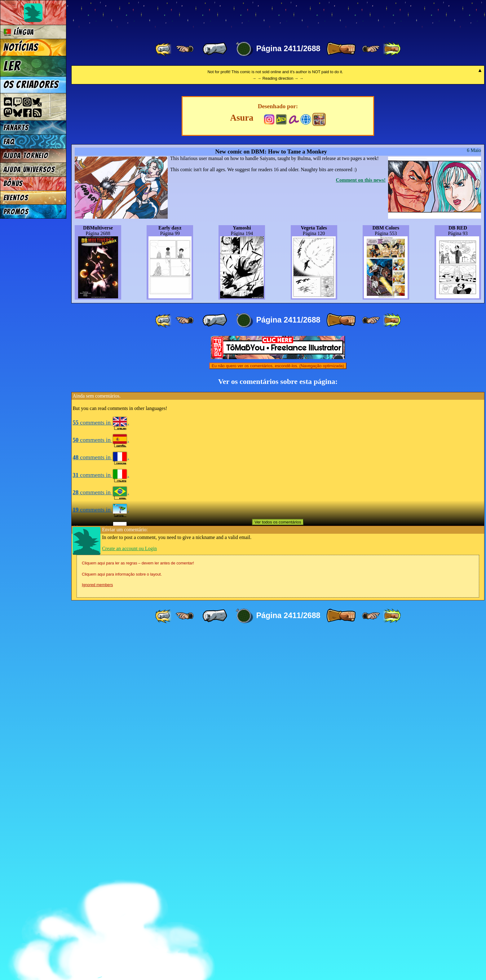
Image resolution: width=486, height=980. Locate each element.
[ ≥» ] (371, 49)
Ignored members (97, 932)
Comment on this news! (361, 527)
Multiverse (162, 18)
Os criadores (31, 85)
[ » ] (341, 49)
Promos (16, 212)
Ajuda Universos (29, 169)
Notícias (21, 47)
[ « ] (215, 49)
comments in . (101, 770)
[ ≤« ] (185, 49)
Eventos (16, 198)
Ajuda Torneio (26, 156)
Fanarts (16, 128)
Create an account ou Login (129, 895)
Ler (12, 66)
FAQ (9, 142)
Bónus (13, 183)
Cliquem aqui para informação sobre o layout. (122, 921)
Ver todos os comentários (278, 869)
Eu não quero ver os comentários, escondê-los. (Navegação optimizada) (278, 713)
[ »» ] (392, 49)
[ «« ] (164, 49)
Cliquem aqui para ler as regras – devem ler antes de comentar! (138, 910)
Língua (19, 32)
